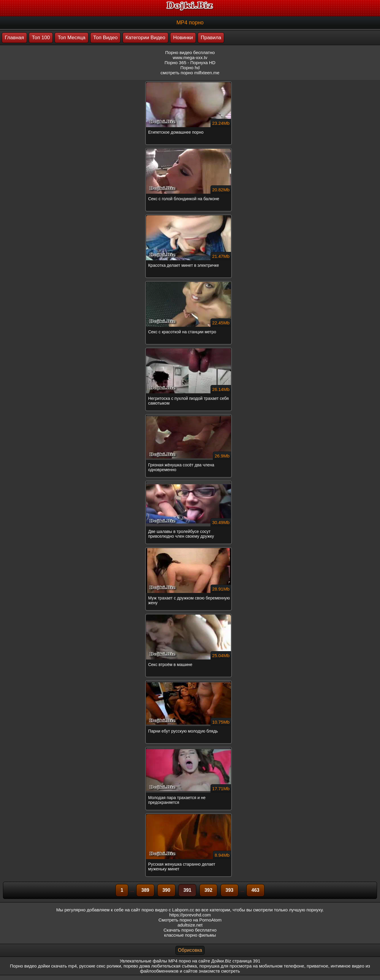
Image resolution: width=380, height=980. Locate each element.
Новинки (183, 38)
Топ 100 (41, 38)
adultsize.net (190, 925)
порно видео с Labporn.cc (168, 910)
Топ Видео (105, 38)
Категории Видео (145, 38)
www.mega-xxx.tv (190, 57)
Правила (211, 38)
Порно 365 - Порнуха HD (190, 63)
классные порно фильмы (190, 935)
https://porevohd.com (190, 915)
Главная (14, 38)
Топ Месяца (71, 38)
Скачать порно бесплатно (190, 930)
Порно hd (190, 68)
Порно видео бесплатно (190, 52)
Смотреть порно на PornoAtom (190, 920)
